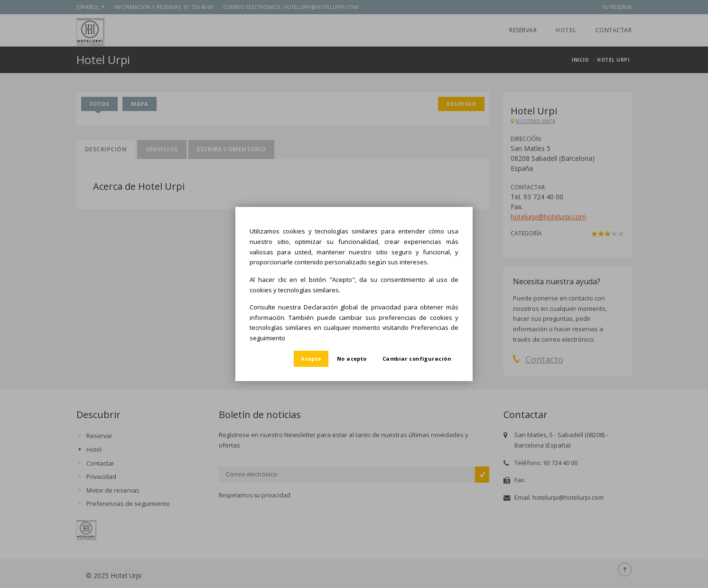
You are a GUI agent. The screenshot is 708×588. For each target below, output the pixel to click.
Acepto (311, 359)
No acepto (352, 359)
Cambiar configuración (417, 359)
